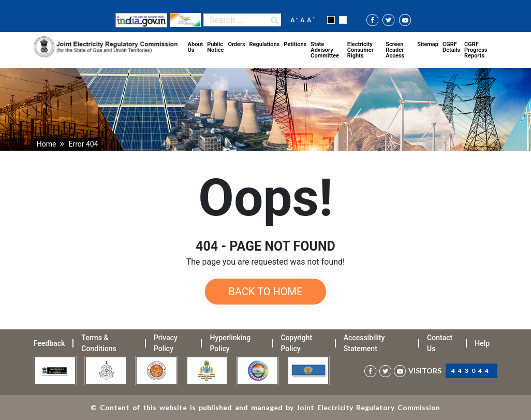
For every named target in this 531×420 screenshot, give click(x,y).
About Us (196, 47)
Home (47, 144)
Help (482, 343)
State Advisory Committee (325, 50)
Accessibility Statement (364, 343)
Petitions (295, 44)
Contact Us (440, 343)
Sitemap (428, 44)
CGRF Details (451, 47)
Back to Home (266, 292)
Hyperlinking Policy (230, 343)
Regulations (265, 44)
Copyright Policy (297, 343)
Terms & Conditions (99, 343)
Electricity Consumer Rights (360, 50)
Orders (236, 44)
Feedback (49, 343)
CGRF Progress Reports (476, 50)
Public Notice (215, 47)
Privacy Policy (166, 343)
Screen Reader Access (395, 50)
